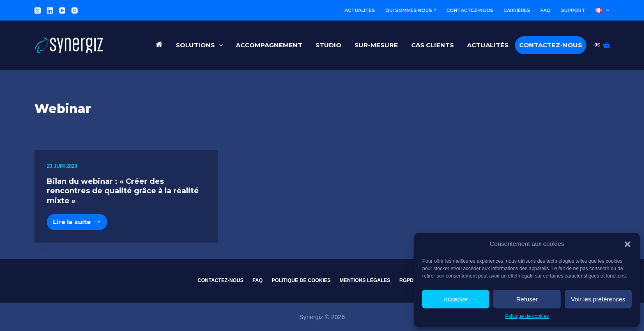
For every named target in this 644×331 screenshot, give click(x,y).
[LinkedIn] (50, 10)
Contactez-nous (470, 10)
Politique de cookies (527, 316)
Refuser (527, 299)
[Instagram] (75, 10)
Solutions (201, 45)
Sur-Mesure (376, 45)
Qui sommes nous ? (411, 10)
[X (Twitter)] (38, 10)
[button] (628, 244)
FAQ (546, 10)
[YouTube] (62, 10)
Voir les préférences (598, 299)
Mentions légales (365, 280)
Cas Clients (432, 45)
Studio (328, 45)
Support (573, 10)
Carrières (517, 10)
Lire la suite (80, 224)
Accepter (456, 299)
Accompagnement (269, 45)
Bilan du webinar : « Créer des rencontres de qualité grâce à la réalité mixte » (123, 191)
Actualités (360, 10)
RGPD (406, 280)
